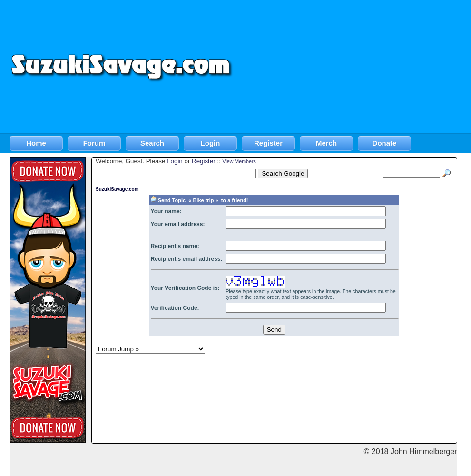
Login (211, 143)
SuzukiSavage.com (117, 189)
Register (268, 143)
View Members (239, 161)
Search (152, 143)
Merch (326, 143)
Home (36, 143)
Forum (94, 143)
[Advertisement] (353, 67)
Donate (385, 143)
